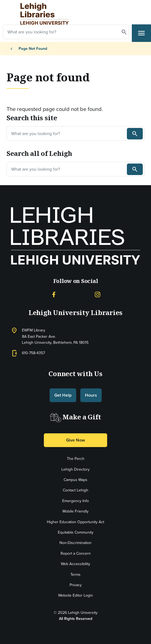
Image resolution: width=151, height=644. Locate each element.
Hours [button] (91, 395)
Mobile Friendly (75, 511)
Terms (75, 575)
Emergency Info (75, 501)
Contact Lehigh (75, 490)
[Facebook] (54, 294)
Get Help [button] (63, 395)
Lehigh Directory (75, 469)
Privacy (76, 585)
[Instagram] (98, 294)
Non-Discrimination (75, 543)
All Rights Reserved (76, 619)
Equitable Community (76, 532)
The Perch (76, 459)
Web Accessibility (75, 564)
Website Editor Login (75, 595)
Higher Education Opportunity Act (75, 522)
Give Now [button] (75, 440)
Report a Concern (76, 553)
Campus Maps (75, 480)
